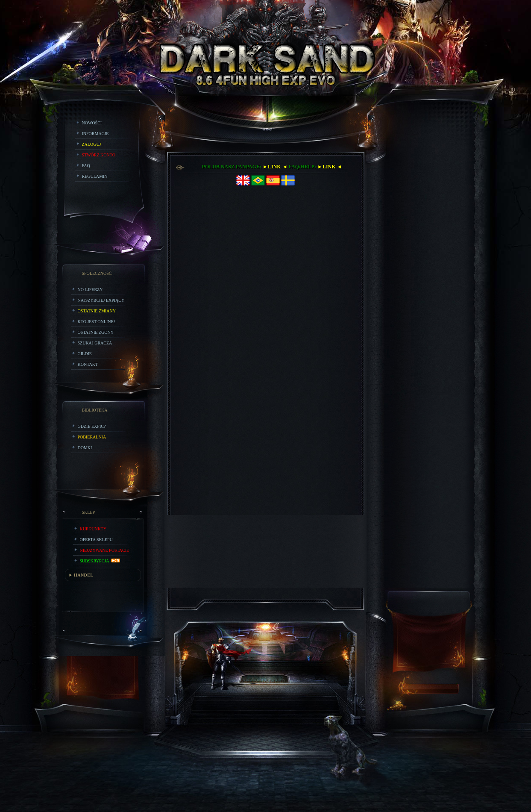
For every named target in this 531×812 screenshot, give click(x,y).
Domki (85, 448)
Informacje (95, 134)
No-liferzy (90, 290)
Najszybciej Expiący (101, 300)
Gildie (85, 354)
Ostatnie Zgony (96, 332)
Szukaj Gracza (95, 343)
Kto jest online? (97, 322)
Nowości (92, 123)
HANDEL (84, 575)
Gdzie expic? (92, 426)
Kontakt (88, 364)
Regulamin (95, 176)
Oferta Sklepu (96, 540)
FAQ (86, 166)
